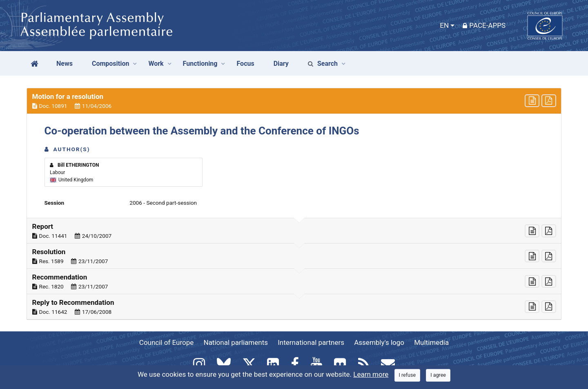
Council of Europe (166, 342)
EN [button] (444, 25)
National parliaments (236, 342)
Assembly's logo (379, 342)
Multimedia (431, 342)
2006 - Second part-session (163, 203)
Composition (111, 64)
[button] (294, 101)
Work (156, 64)
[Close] (408, 375)
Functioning (200, 64)
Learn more (371, 374)
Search (323, 64)
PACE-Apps (484, 25)
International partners (311, 342)
